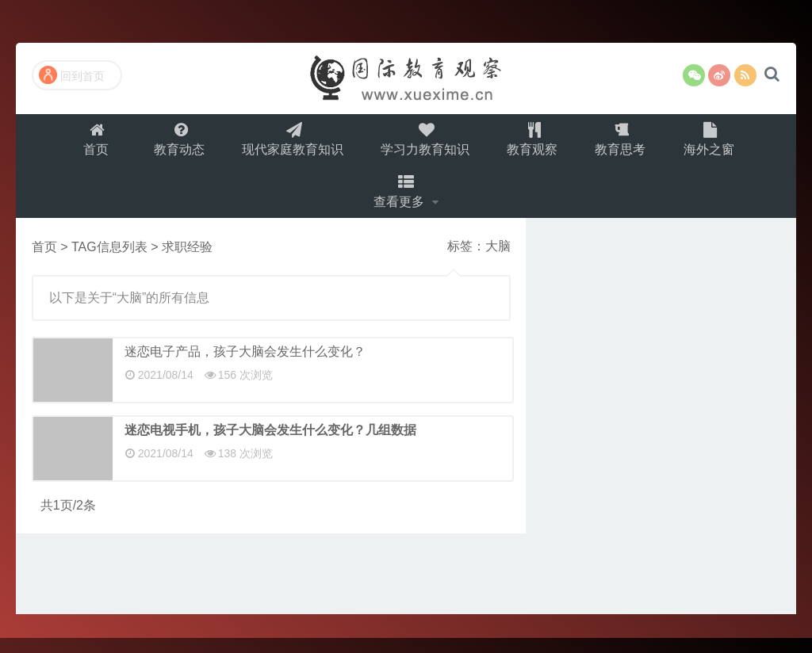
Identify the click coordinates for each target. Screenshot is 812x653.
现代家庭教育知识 (291, 143)
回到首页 (72, 75)
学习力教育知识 (426, 143)
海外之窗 (716, 143)
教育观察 (535, 143)
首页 (90, 143)
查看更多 (401, 202)
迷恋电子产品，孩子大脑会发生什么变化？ (245, 367)
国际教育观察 (406, 78)
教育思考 (626, 143)
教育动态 (175, 143)
